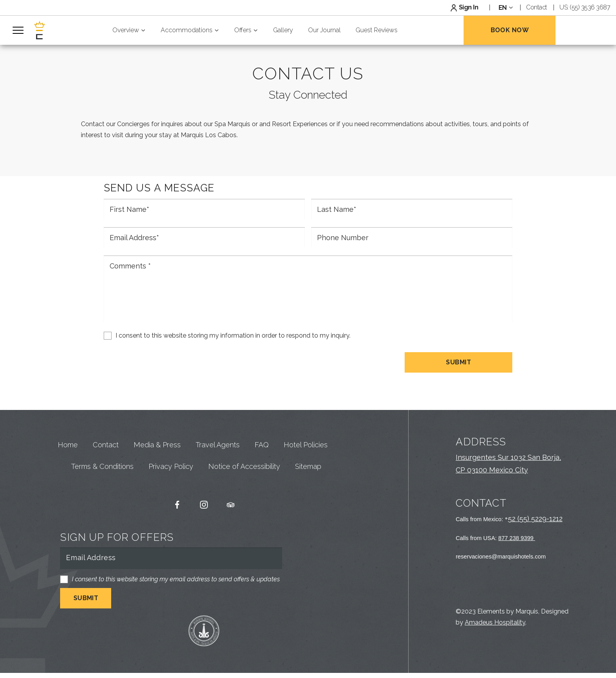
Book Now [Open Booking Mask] (510, 30)
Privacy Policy (171, 482)
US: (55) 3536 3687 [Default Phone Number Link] (585, 7)
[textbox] (505, 8)
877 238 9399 (517, 543)
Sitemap (308, 482)
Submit (458, 367)
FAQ (262, 460)
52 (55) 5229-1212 (535, 524)
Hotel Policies (306, 460)
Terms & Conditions (102, 482)
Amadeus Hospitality (495, 627)
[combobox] (505, 8)
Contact (106, 460)
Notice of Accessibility (244, 482)
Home (68, 460)
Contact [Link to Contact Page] (537, 7)
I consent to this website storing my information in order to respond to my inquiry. (233, 340)
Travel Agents (218, 460)
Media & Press (157, 460)
